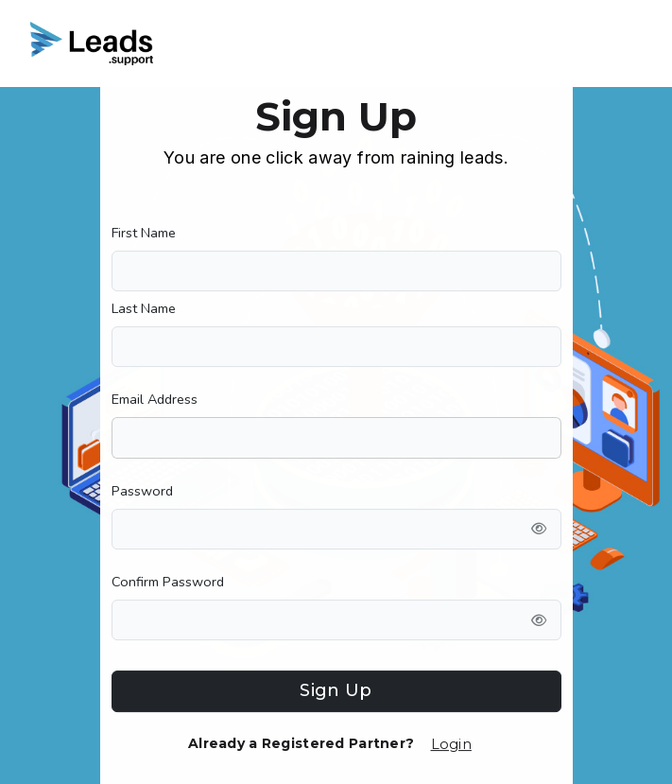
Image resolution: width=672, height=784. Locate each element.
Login (451, 744)
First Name (144, 233)
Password (142, 491)
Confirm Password (168, 582)
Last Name (144, 308)
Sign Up (336, 690)
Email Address (155, 399)
